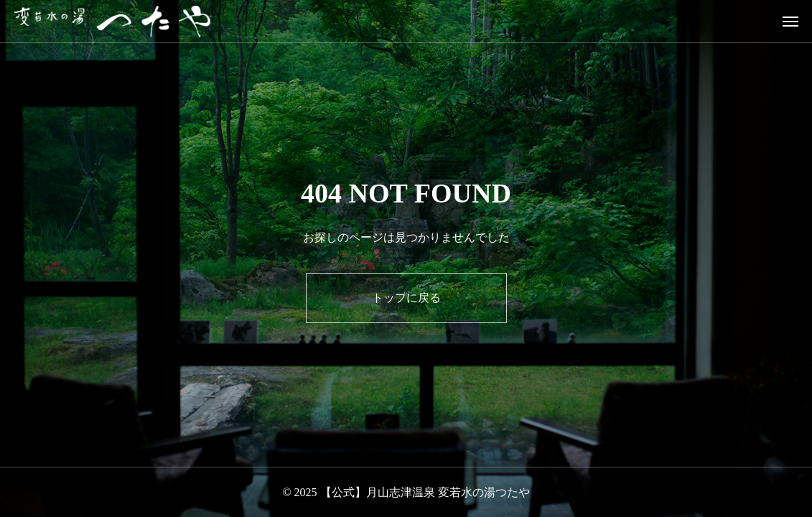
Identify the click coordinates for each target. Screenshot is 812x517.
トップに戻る (406, 298)
